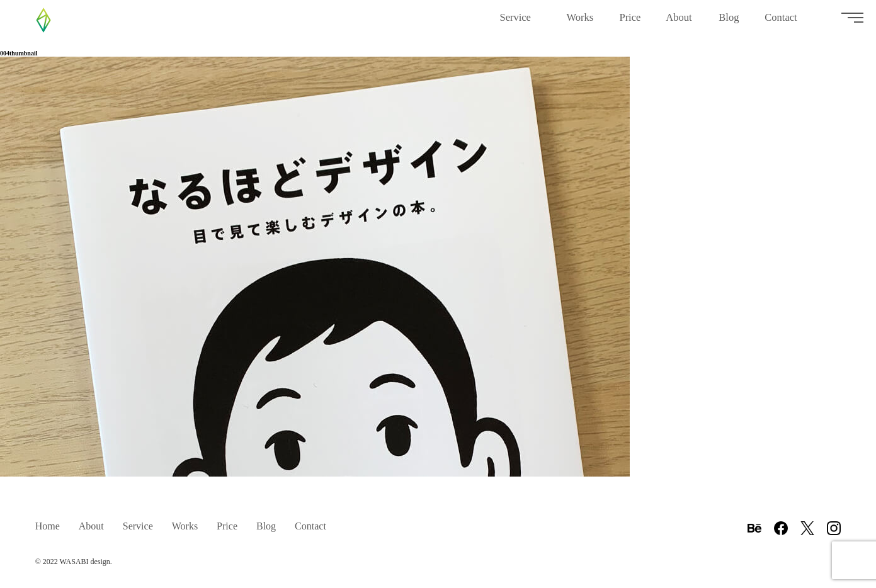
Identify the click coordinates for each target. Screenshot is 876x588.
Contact (785, 22)
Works (580, 22)
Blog (729, 22)
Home (48, 526)
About (680, 22)
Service (520, 22)
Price (630, 22)
